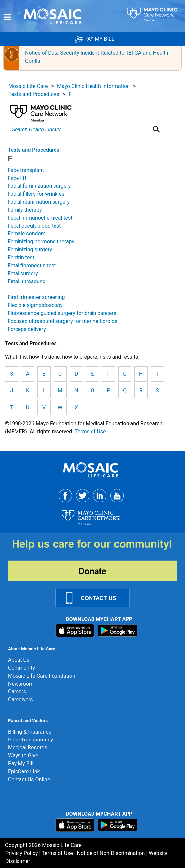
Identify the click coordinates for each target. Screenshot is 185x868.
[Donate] (96, 560)
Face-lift (17, 178)
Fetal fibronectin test (32, 265)
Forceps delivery (27, 329)
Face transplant (26, 170)
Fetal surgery (23, 273)
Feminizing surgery (30, 250)
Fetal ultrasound (27, 281)
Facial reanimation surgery (39, 202)
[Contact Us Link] (97, 598)
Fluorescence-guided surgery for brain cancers (62, 313)
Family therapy (25, 210)
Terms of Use (90, 431)
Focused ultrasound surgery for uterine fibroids (62, 321)
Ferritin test (21, 257)
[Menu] (7, 17)
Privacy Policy (22, 853)
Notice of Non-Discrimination (111, 853)
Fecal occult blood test (34, 226)
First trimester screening (36, 297)
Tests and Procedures (34, 94)
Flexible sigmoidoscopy (35, 305)
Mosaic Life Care (28, 86)
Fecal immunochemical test (40, 218)
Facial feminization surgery (39, 186)
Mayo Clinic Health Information (93, 86)
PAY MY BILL (94, 39)
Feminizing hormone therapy (41, 242)
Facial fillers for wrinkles (36, 194)
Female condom (27, 234)
